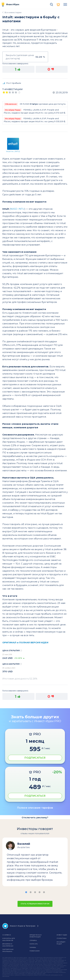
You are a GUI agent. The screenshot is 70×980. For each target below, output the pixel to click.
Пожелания (35, 951)
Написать (34, 944)
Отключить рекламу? (35, 817)
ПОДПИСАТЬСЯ (35, 758)
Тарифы (33, 947)
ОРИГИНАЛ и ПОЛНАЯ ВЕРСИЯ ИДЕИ (25, 642)
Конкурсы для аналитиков (9, 939)
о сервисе (7, 935)
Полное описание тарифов (35, 808)
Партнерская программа (8, 950)
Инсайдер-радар (61, 943)
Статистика (62, 938)
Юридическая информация (36, 936)
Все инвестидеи (13, 12)
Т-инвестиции (12, 89)
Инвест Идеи (62, 935)
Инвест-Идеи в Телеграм (19, 926)
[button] (26, 892)
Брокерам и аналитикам (8, 945)
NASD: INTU (17, 209)
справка (33, 940)
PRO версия (58, 4)
